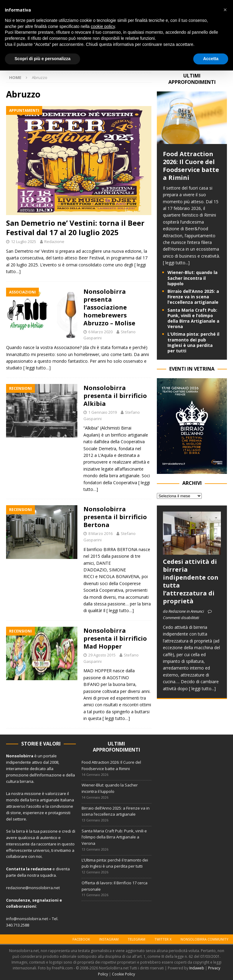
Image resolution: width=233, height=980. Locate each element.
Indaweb (197, 968)
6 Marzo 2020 (100, 332)
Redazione (54, 242)
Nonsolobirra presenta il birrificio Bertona (115, 517)
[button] (225, 10)
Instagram (109, 939)
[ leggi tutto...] (176, 263)
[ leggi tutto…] (37, 368)
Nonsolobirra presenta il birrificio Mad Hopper (115, 638)
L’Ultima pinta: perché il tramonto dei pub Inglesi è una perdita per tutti (193, 342)
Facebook (81, 939)
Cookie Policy (123, 974)
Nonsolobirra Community (204, 939)
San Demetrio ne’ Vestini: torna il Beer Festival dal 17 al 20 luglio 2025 (75, 228)
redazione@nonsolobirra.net (33, 888)
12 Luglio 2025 (24, 242)
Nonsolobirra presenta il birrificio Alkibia (115, 396)
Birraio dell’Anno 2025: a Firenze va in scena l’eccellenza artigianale (193, 297)
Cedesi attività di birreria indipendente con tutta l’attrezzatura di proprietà (191, 581)
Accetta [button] (211, 59)
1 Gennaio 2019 (103, 412)
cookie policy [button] (103, 26)
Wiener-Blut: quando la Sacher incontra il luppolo (192, 278)
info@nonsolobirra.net (27, 919)
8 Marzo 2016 (100, 533)
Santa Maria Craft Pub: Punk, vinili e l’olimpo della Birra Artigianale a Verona (193, 318)
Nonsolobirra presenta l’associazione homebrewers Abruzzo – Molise (109, 307)
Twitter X (163, 939)
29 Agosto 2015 (102, 655)
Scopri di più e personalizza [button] (42, 59)
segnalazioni (45, 900)
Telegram (137, 939)
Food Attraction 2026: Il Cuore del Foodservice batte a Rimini (191, 166)
